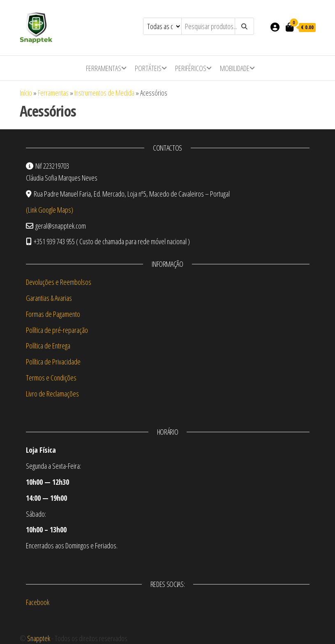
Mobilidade (235, 68)
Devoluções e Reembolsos (59, 282)
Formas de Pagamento (53, 314)
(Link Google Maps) (50, 210)
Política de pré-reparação (57, 330)
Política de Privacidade (53, 362)
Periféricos (191, 68)
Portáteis (148, 68)
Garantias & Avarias (49, 298)
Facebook (38, 602)
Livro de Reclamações (52, 394)
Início (26, 93)
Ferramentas (104, 68)
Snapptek (39, 638)
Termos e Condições (51, 378)
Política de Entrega (48, 346)
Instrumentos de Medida (104, 93)
